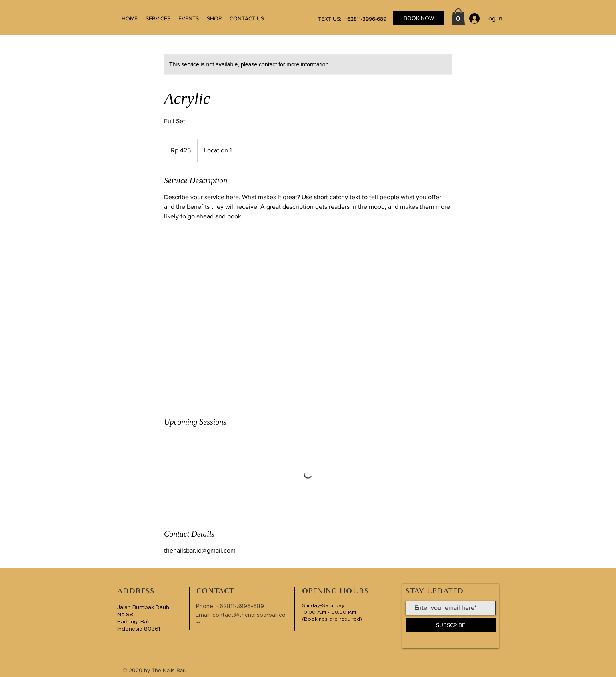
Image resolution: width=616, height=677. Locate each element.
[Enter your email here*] (451, 608)
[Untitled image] (308, 319)
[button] (458, 17)
